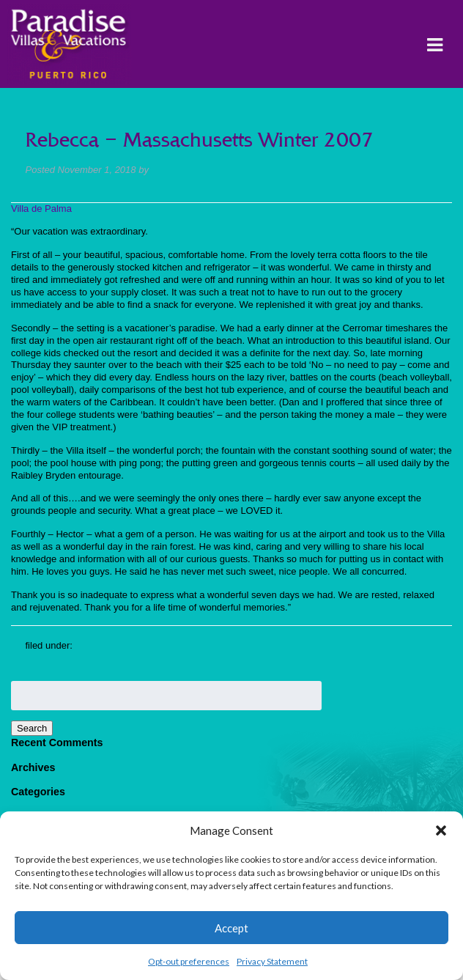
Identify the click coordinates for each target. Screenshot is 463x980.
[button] (441, 830)
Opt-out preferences (189, 961)
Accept (231, 928)
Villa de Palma (41, 209)
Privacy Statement (272, 961)
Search (32, 728)
